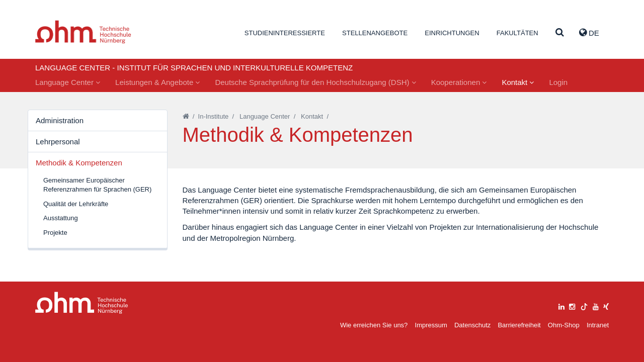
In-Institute (214, 116)
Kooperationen (459, 82)
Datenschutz (472, 325)
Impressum (431, 325)
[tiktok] (584, 305)
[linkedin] (561, 305)
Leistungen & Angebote (157, 82)
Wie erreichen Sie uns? (374, 325)
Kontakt (518, 82)
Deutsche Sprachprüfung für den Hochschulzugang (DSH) (315, 82)
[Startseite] (186, 116)
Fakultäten (517, 33)
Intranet (598, 325)
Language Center (68, 82)
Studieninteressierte (285, 33)
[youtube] (596, 305)
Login (558, 82)
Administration (60, 120)
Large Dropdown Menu (82, 303)
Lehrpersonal (58, 142)
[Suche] (560, 33)
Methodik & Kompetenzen (79, 163)
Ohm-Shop (564, 325)
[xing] (606, 305)
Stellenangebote (375, 33)
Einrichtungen (452, 33)
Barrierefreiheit (519, 325)
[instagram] (572, 305)
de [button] (589, 33)
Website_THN (83, 32)
